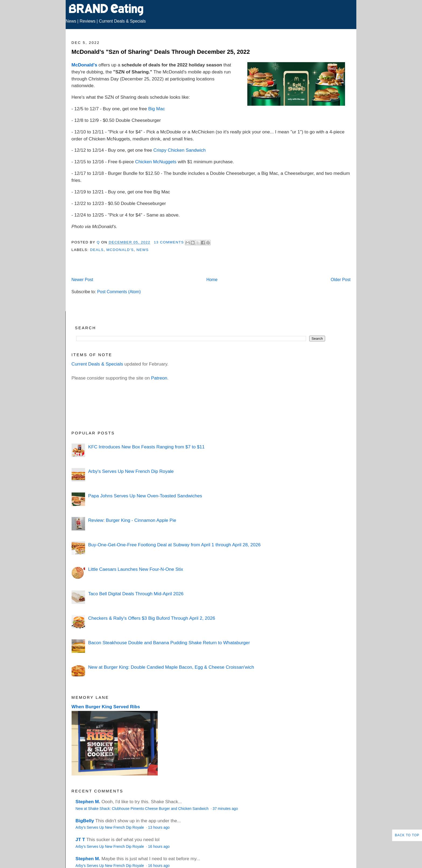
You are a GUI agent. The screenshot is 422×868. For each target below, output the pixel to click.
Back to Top (407, 835)
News (71, 21)
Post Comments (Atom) (119, 292)
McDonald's (85, 65)
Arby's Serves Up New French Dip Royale (131, 471)
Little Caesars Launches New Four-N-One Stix (136, 569)
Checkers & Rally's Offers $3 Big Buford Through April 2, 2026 (152, 618)
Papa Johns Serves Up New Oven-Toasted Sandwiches (145, 496)
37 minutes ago (225, 809)
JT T (80, 839)
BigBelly (85, 821)
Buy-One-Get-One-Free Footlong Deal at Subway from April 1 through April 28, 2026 (174, 545)
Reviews (88, 21)
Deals (97, 250)
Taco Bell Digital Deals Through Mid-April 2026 (136, 594)
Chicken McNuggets (156, 162)
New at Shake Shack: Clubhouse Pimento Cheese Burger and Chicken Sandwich (143, 809)
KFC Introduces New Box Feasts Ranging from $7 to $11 (146, 447)
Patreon (159, 378)
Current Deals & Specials (122, 21)
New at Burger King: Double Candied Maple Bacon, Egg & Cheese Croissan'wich (171, 667)
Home (212, 280)
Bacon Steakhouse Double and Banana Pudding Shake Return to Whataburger (169, 643)
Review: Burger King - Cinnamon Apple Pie (132, 520)
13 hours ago (159, 828)
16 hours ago (159, 847)
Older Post (341, 280)
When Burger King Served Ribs (106, 707)
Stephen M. (88, 802)
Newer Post (82, 280)
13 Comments (169, 242)
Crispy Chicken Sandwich (180, 150)
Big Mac (157, 109)
